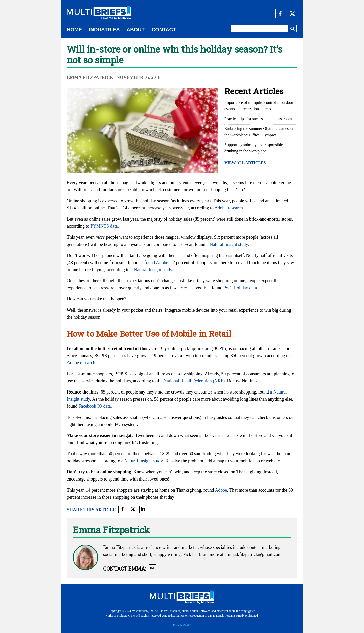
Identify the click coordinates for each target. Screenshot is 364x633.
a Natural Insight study (227, 244)
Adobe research (229, 208)
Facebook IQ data (95, 406)
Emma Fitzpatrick (90, 77)
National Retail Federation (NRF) (194, 381)
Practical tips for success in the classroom (258, 119)
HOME (74, 30)
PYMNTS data (104, 226)
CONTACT (164, 30)
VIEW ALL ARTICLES (245, 163)
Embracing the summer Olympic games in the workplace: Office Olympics (259, 132)
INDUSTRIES (104, 30)
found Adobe (156, 263)
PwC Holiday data (240, 288)
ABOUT (136, 30)
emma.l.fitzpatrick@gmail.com (253, 554)
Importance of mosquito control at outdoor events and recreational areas (259, 106)
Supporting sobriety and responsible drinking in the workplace (254, 148)
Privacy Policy (182, 625)
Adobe (221, 490)
